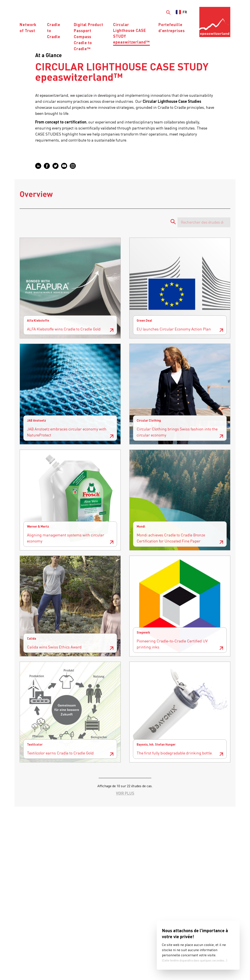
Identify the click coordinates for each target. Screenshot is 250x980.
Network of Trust (28, 27)
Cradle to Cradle (54, 30)
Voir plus (125, 793)
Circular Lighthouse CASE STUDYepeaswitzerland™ (131, 33)
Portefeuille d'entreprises (172, 27)
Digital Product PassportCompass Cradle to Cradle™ (89, 37)
